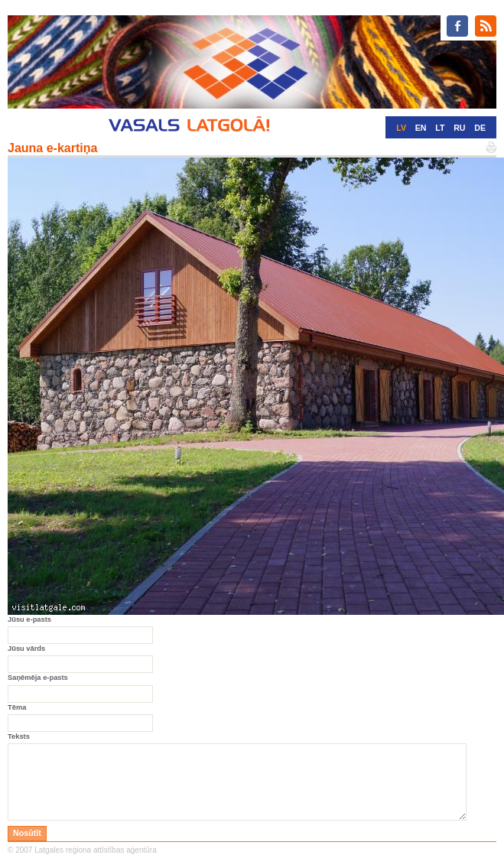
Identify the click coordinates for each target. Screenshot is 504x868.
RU (459, 128)
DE (480, 128)
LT (440, 128)
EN (421, 128)
